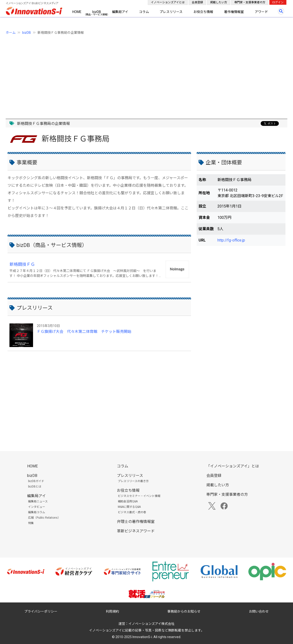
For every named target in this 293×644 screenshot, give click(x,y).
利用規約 (112, 611)
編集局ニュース (38, 501)
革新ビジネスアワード (136, 531)
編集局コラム (37, 512)
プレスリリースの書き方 (133, 481)
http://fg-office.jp (231, 240)
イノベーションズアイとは (168, 2)
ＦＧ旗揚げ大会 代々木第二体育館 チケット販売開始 (84, 332)
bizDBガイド (36, 481)
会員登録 (197, 2)
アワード (261, 12)
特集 (31, 523)
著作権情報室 (234, 12)
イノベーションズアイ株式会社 (151, 624)
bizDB (97, 12)
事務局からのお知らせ (184, 611)
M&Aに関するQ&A (129, 507)
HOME (77, 12)
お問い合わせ (259, 611)
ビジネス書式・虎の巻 (132, 512)
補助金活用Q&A (128, 501)
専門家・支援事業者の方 (250, 2)
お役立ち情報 (203, 12)
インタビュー (37, 507)
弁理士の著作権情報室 (136, 522)
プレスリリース (171, 12)
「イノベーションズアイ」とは (233, 466)
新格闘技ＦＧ (22, 264)
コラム (144, 12)
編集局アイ (120, 12)
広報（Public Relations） (44, 518)
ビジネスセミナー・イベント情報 (139, 496)
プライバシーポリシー (41, 611)
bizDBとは (35, 487)
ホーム (11, 33)
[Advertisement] (146, 74)
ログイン (278, 2)
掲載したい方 (219, 2)
